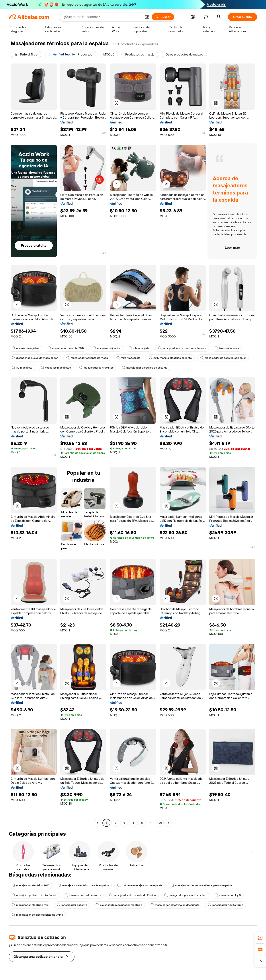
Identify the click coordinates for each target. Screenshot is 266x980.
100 (160, 823)
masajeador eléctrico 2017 (31, 885)
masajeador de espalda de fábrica (132, 895)
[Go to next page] (168, 823)
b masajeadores (227, 348)
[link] (260, 938)
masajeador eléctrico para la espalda (83, 885)
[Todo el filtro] (26, 54)
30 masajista (22, 368)
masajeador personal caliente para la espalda (201, 885)
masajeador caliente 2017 (66, 348)
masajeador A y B (228, 895)
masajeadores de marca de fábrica (182, 348)
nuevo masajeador (106, 348)
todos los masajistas (56, 368)
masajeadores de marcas (83, 895)
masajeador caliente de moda (87, 358)
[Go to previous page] (98, 823)
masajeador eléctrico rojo (30, 905)
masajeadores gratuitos (96, 368)
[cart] (206, 18)
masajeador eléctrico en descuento (175, 905)
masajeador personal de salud (185, 895)
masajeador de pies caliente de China (37, 915)
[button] (147, 17)
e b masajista (139, 348)
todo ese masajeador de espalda (140, 885)
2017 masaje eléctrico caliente (170, 358)
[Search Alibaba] (102, 17)
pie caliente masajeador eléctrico (119, 905)
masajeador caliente (72, 905)
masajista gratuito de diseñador (34, 895)
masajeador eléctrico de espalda (145, 368)
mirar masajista (128, 358)
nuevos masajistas (25, 348)
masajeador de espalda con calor (223, 358)
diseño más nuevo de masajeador (35, 358)
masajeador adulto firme (226, 905)
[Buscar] (163, 17)
